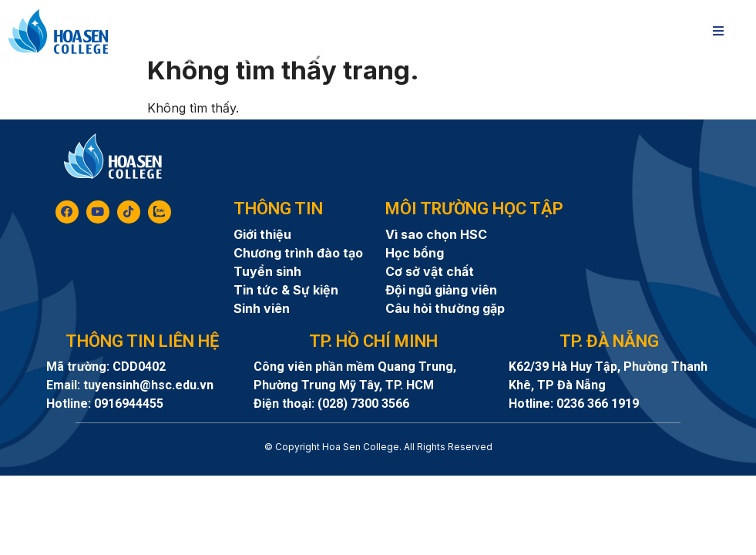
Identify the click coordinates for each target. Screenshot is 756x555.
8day (378, 473)
